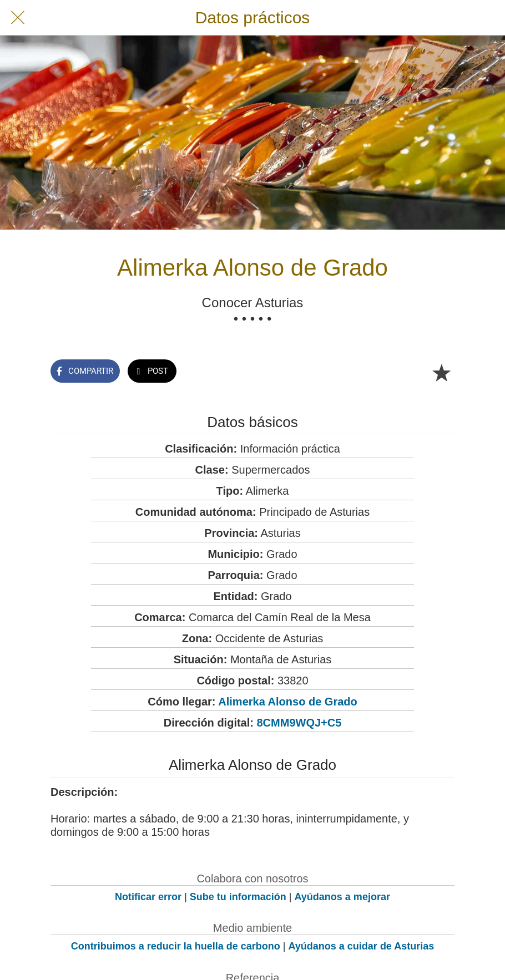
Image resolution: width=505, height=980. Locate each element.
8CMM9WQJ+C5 (299, 723)
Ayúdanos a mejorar (342, 897)
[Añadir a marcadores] (441, 372)
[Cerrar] (18, 18)
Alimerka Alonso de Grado (287, 702)
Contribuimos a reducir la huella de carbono (176, 946)
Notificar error (148, 897)
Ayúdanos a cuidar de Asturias (362, 946)
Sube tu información (238, 897)
